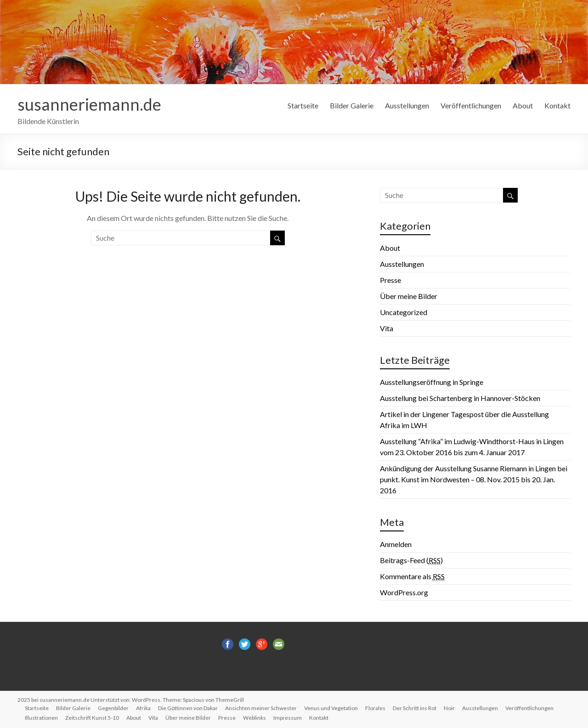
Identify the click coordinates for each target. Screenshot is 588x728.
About (523, 105)
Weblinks (254, 718)
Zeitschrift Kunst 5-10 (92, 718)
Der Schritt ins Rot (415, 708)
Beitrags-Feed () (411, 560)
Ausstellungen (407, 105)
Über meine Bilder (409, 296)
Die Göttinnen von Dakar (188, 708)
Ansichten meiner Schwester (261, 708)
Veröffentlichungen (471, 105)
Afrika (143, 708)
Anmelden (396, 544)
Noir (449, 708)
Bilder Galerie (352, 105)
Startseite (303, 105)
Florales (375, 708)
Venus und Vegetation (331, 708)
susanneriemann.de (89, 104)
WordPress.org (404, 592)
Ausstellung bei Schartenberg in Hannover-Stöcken (460, 398)
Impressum (288, 718)
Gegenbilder (113, 708)
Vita (387, 328)
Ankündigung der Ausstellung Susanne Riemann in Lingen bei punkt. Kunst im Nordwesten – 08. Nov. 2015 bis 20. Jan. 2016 (474, 479)
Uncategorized (404, 312)
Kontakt (557, 105)
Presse (390, 280)
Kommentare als (412, 576)
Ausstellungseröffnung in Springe (432, 382)
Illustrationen (41, 718)
